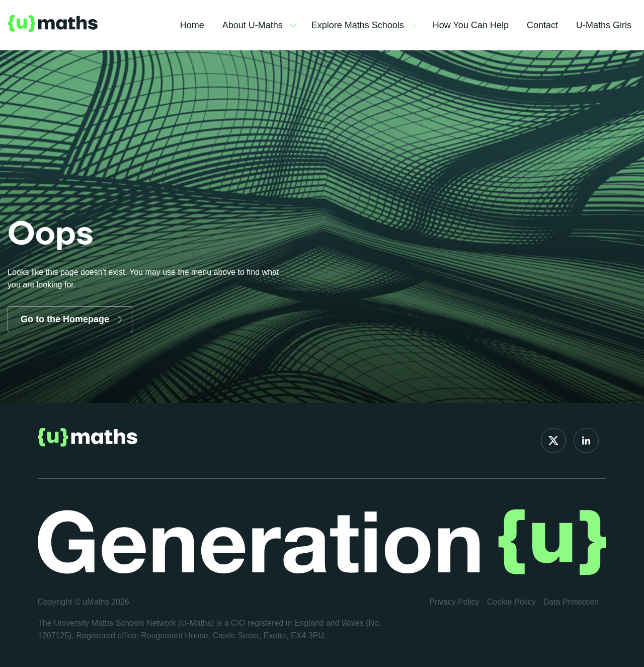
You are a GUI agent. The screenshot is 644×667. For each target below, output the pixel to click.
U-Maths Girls (604, 25)
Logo (53, 25)
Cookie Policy (511, 602)
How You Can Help (471, 25)
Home (192, 25)
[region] (131, 594)
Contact (542, 25)
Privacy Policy (454, 602)
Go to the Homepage (65, 319)
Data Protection (571, 602)
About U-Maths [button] (260, 25)
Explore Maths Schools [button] (365, 25)
